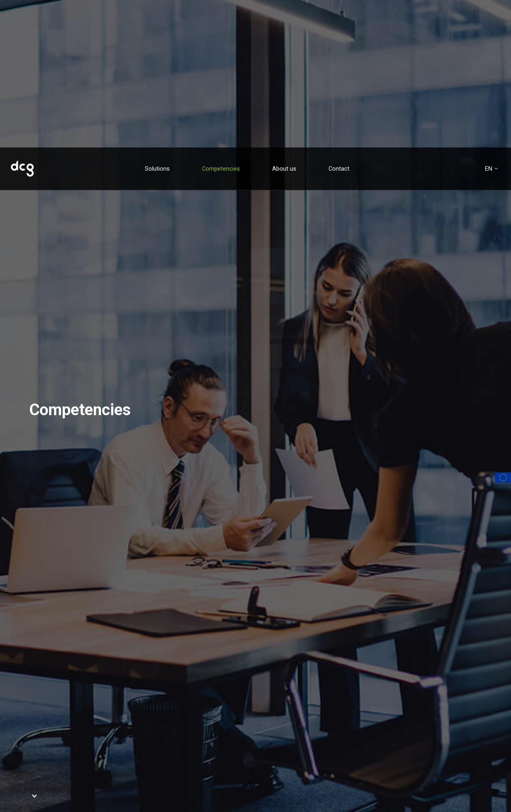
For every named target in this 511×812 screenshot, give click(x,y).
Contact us (76, 738)
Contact (339, 21)
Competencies (221, 21)
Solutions (157, 21)
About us (284, 21)
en (489, 21)
